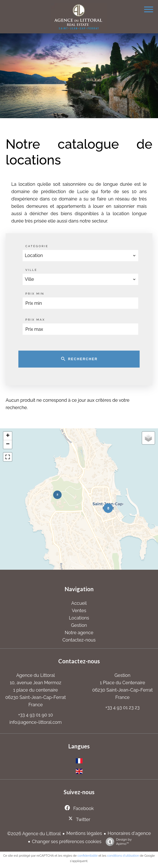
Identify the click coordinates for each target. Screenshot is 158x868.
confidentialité (88, 856)
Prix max (35, 320)
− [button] (8, 444)
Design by (117, 842)
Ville (31, 270)
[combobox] (81, 256)
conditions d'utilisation (123, 856)
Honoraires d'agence (129, 833)
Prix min (35, 294)
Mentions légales (84, 833)
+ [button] (8, 436)
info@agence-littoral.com (35, 722)
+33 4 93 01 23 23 (123, 708)
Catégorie (37, 246)
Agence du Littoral (36, 675)
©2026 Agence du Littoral (34, 834)
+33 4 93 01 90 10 (35, 715)
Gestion (122, 675)
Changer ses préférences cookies (67, 842)
